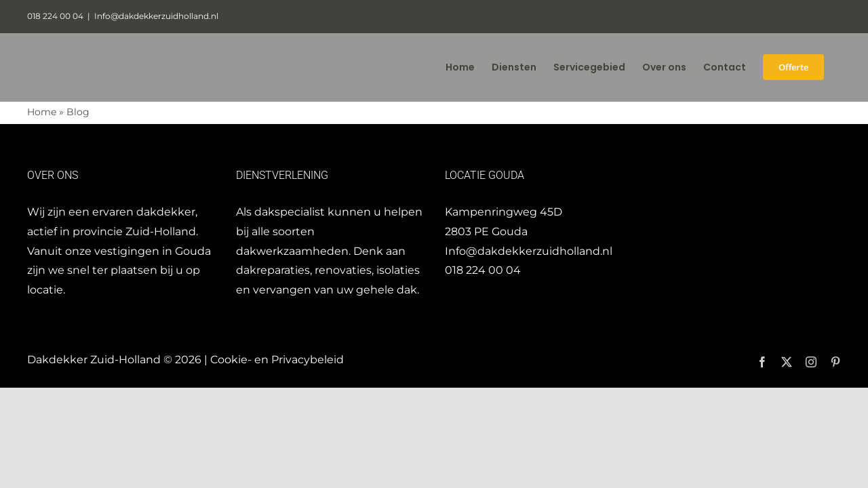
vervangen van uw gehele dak (335, 290)
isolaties (398, 270)
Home (42, 112)
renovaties (343, 270)
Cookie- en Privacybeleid (277, 360)
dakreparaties (273, 270)
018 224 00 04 (483, 270)
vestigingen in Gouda (153, 251)
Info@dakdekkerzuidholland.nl (156, 16)
